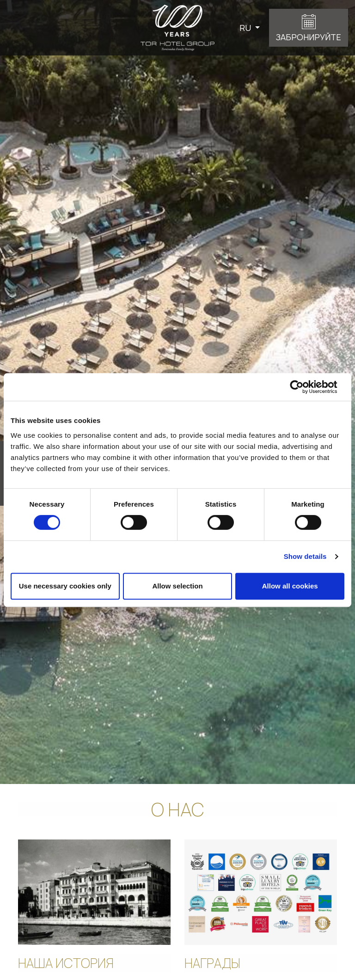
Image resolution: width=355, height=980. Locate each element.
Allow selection (177, 586)
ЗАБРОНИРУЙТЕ (309, 37)
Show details (305, 556)
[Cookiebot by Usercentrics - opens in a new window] (304, 387)
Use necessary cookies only (65, 586)
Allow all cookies (290, 586)
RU (246, 28)
